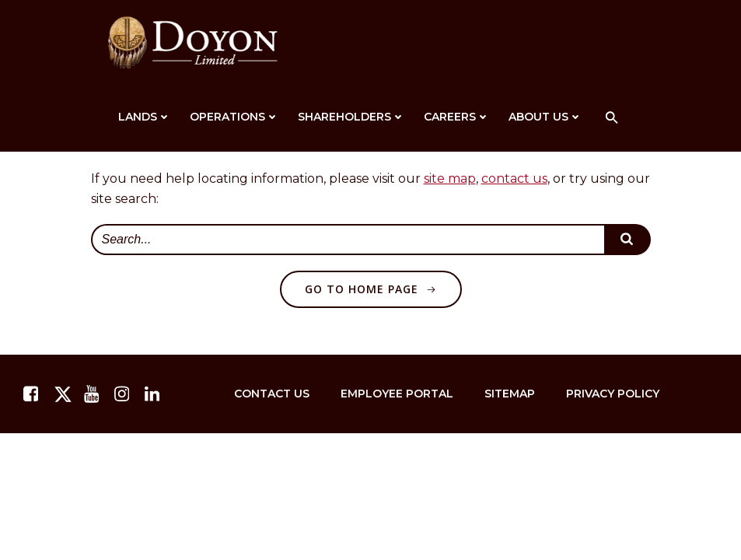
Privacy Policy (613, 394)
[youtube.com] (93, 394)
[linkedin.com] (154, 394)
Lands (145, 117)
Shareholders (351, 117)
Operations (234, 117)
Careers (457, 117)
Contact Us (272, 394)
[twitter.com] (63, 394)
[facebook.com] (33, 394)
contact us (514, 178)
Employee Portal (397, 394)
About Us (545, 117)
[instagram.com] (124, 394)
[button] (612, 119)
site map (450, 178)
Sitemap (510, 394)
